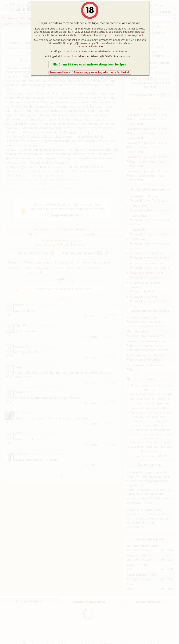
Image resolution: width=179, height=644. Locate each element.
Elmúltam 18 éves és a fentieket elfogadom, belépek (90, 64)
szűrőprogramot (134, 35)
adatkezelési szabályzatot (113, 51)
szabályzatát (83, 51)
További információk (119, 43)
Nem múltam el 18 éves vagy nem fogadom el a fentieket (90, 72)
